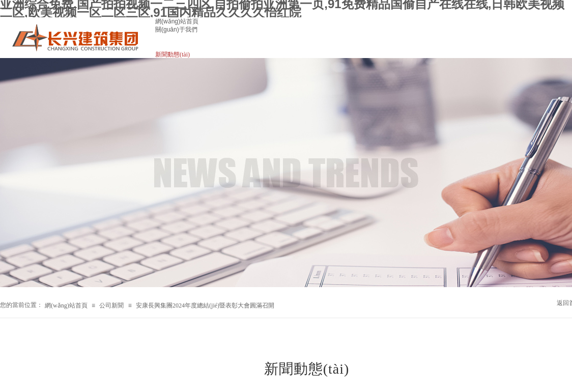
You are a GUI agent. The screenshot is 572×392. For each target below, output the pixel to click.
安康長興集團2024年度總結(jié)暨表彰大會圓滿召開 (205, 305)
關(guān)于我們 (176, 30)
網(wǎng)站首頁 (177, 21)
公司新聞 (111, 305)
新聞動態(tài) (173, 54)
